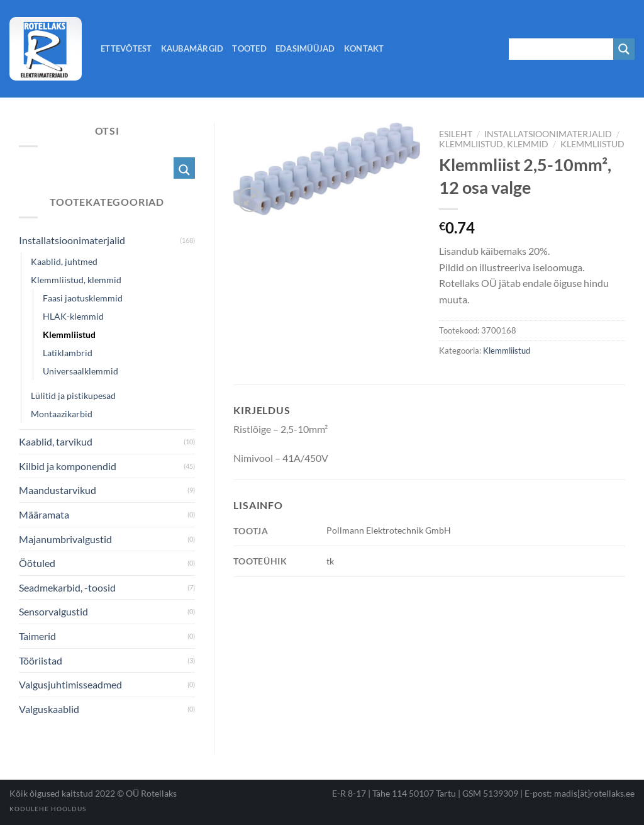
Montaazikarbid (62, 414)
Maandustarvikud (58, 490)
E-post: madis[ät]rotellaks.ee (580, 793)
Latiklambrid (68, 353)
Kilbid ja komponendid (68, 466)
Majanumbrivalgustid (65, 539)
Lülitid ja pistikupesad (73, 396)
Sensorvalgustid (53, 611)
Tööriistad (41, 660)
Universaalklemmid (80, 371)
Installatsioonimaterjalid (548, 134)
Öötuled (37, 563)
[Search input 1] (562, 49)
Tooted (249, 48)
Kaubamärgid (192, 48)
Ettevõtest (126, 48)
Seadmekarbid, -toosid (67, 587)
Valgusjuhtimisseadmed (70, 684)
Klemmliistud (592, 144)
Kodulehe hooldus (48, 809)
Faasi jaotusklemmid (83, 298)
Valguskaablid (49, 709)
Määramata (44, 514)
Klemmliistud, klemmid (494, 144)
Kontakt (364, 48)
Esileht (456, 134)
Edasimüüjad (305, 48)
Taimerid (37, 636)
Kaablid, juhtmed (64, 261)
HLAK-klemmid (73, 316)
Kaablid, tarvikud (56, 441)
